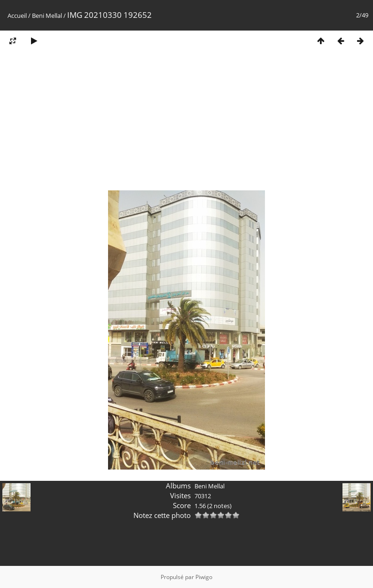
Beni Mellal (47, 16)
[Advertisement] (186, 124)
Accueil (17, 16)
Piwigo (204, 577)
